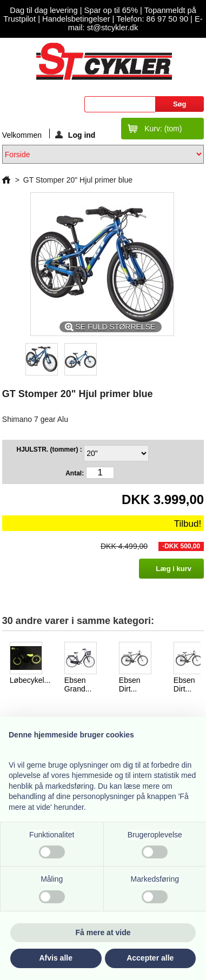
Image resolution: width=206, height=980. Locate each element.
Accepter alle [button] (150, 958)
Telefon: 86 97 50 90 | (155, 19)
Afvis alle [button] (56, 958)
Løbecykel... (30, 680)
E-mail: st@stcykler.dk (135, 23)
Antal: (75, 473)
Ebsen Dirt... (130, 684)
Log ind (75, 135)
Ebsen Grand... (78, 684)
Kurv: (163, 129)
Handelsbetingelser (75, 19)
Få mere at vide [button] (103, 932)
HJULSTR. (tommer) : (50, 449)
